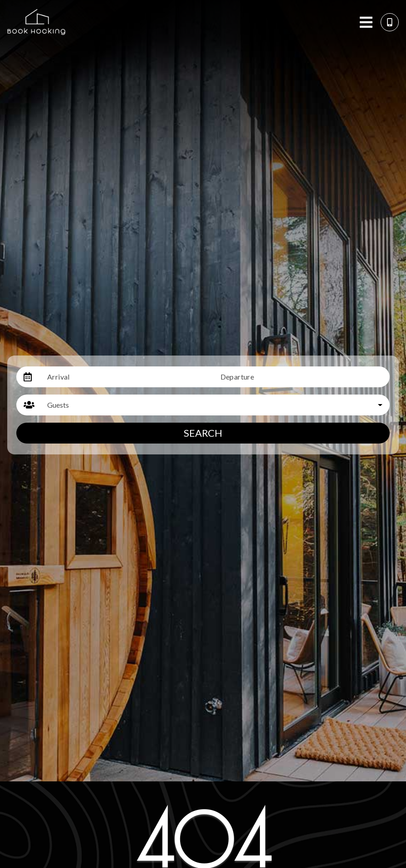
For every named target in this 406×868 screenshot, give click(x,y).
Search (203, 433)
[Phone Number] (390, 22)
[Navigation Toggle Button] (366, 22)
